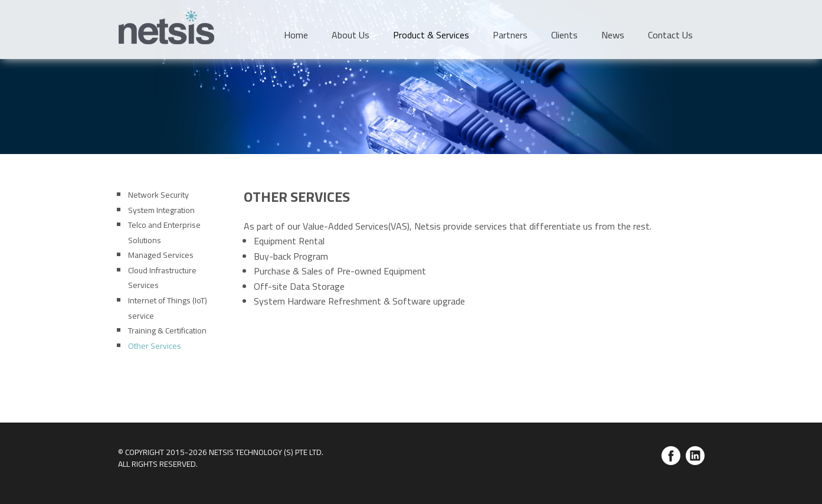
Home (296, 35)
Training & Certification (167, 330)
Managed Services (161, 255)
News (613, 35)
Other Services (155, 346)
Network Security (158, 194)
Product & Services (431, 35)
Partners (510, 35)
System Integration (161, 210)
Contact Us (670, 35)
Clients (564, 35)
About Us (351, 35)
